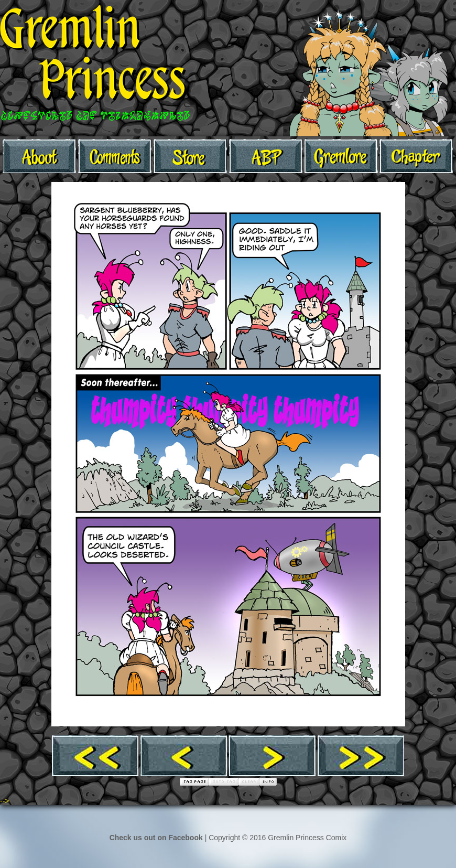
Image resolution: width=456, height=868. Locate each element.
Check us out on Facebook (156, 838)
